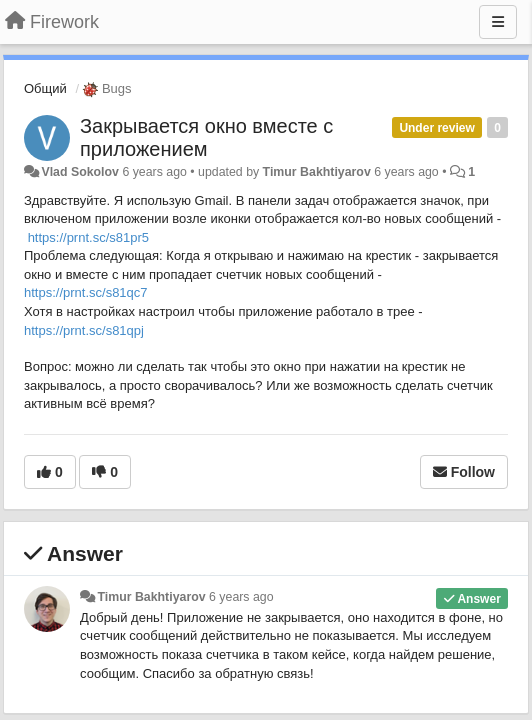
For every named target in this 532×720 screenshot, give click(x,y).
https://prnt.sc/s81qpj (84, 330)
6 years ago (241, 597)
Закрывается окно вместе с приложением (206, 137)
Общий (45, 88)
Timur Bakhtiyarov (317, 172)
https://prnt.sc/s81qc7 (86, 292)
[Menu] (498, 22)
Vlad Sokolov (80, 172)
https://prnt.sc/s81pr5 (88, 237)
